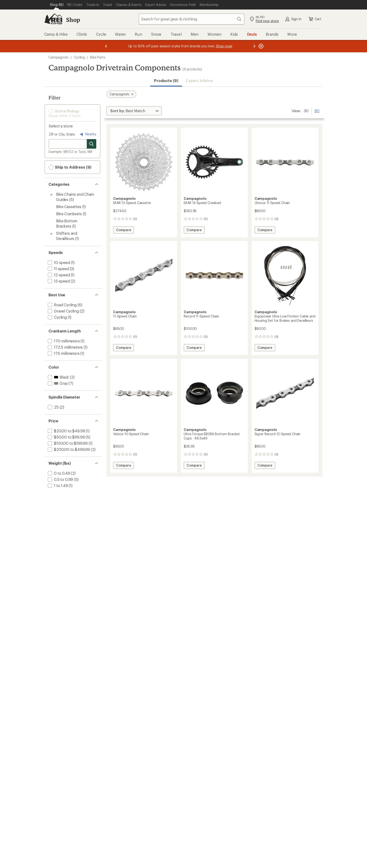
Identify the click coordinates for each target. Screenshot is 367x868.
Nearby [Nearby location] (87, 134)
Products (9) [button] (166, 80)
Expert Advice (199, 80)
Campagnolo (58, 57)
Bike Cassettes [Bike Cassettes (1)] (69, 207)
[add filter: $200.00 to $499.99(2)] (68, 449)
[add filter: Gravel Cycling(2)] (63, 311)
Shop (73, 20)
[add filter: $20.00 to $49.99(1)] (66, 431)
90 (317, 110)
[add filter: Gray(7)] (57, 383)
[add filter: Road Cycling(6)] (62, 305)
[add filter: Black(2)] (58, 377)
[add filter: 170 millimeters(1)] (63, 341)
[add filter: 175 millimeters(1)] (63, 353)
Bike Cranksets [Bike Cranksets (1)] (69, 214)
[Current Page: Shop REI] (57, 5)
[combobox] (192, 19)
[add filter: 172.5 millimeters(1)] (65, 347)
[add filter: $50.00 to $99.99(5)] (66, 437)
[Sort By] (134, 111)
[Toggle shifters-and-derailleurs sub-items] (51, 234)
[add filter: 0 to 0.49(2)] (58, 473)
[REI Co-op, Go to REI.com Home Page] (53, 19)
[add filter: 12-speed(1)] (58, 275)
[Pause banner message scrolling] (261, 46)
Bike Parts (98, 57)
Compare (123, 231)
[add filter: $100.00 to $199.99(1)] (67, 443)
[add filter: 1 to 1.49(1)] (57, 485)
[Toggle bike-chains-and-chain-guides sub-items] (51, 195)
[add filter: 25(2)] (53, 407)
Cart (315, 19)
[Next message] (254, 46)
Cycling (79, 57)
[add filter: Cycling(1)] (57, 317)
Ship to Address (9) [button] (70, 167)
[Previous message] (106, 46)
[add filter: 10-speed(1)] (58, 262)
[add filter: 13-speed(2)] (58, 281)
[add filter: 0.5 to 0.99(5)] (60, 479)
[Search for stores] (92, 144)
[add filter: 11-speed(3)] (58, 269)
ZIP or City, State (62, 134)
